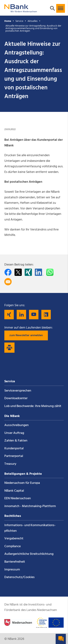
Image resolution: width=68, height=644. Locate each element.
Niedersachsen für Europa (22, 483)
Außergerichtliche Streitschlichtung (29, 554)
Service (19, 21)
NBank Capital (14, 491)
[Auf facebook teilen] (8, 272)
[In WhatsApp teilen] (50, 272)
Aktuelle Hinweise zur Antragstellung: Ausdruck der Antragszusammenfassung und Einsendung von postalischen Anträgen (33, 28)
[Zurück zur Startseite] (21, 11)
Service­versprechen (18, 391)
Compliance (13, 546)
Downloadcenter (16, 398)
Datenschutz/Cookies (19, 577)
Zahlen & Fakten (16, 441)
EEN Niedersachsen (18, 498)
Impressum (12, 570)
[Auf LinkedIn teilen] (39, 272)
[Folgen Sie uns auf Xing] (9, 315)
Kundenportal (14, 448)
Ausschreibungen (17, 425)
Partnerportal (14, 456)
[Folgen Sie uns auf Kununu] (46, 315)
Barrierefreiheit (15, 562)
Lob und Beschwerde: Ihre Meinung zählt (33, 406)
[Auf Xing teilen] (28, 272)
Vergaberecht (14, 539)
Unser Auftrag (14, 433)
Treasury (10, 464)
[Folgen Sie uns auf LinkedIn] (21, 315)
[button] (61, 8)
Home (8, 21)
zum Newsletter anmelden (26, 335)
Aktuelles (33, 21)
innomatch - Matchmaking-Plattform (30, 506)
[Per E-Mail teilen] (8, 282)
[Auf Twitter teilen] (18, 272)
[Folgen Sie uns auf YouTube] (34, 315)
